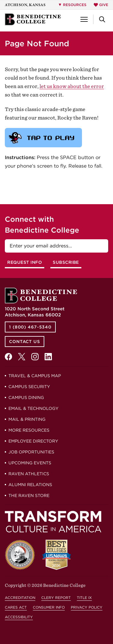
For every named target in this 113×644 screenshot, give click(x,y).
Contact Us (25, 342)
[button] (84, 19)
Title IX (84, 598)
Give (101, 5)
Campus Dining (26, 397)
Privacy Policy (87, 607)
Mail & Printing (27, 419)
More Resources (29, 430)
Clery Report (56, 598)
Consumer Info (49, 607)
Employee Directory (33, 441)
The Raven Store (29, 495)
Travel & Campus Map (35, 376)
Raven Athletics (29, 474)
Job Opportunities (31, 452)
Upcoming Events (30, 463)
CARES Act (16, 607)
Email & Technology (33, 408)
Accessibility (19, 617)
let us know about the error (72, 86)
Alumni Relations (30, 485)
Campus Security (29, 387)
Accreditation (20, 598)
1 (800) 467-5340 (30, 327)
